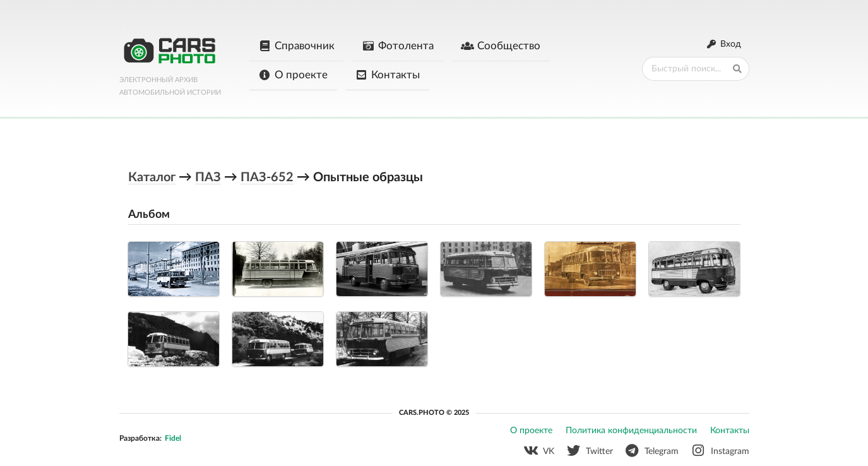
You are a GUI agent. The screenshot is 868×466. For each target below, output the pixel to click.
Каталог (152, 177)
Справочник (296, 46)
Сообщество (501, 46)
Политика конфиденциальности (631, 431)
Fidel (173, 438)
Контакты (387, 75)
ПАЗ (208, 177)
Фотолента (398, 46)
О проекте (293, 75)
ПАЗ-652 (267, 177)
